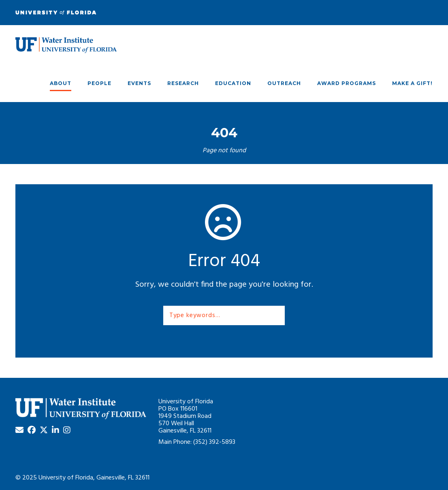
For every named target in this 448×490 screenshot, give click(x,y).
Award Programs (347, 83)
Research (183, 83)
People (99, 83)
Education (233, 83)
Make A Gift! (412, 83)
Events (139, 83)
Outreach (284, 83)
